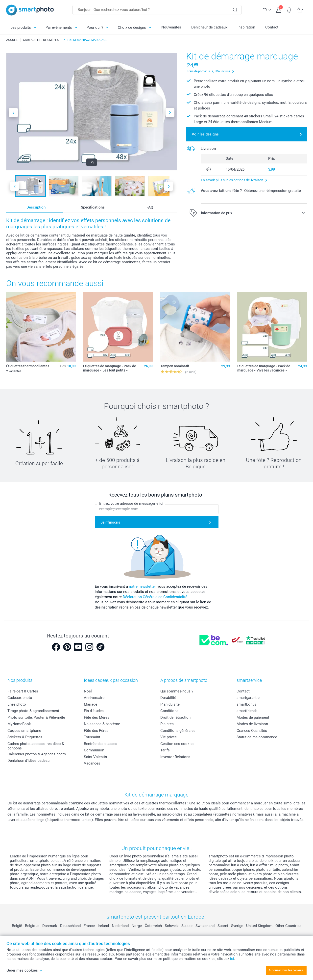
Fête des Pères (96, 731)
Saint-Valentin (95, 757)
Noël (88, 691)
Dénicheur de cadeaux (209, 27)
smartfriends (247, 711)
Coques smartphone (24, 731)
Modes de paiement (253, 717)
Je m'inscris (110, 522)
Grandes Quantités (252, 731)
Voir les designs (205, 134)
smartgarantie (248, 698)
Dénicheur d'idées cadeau (28, 761)
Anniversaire (94, 698)
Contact (272, 27)
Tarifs (165, 750)
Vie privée (169, 737)
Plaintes (167, 724)
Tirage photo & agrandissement (33, 711)
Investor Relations (175, 757)
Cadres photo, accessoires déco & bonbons (36, 746)
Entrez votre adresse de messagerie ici (131, 504)
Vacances (92, 763)
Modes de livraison (252, 724)
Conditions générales (178, 731)
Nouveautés (171, 27)
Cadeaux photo (20, 698)
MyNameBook (19, 724)
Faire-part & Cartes (23, 691)
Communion (94, 750)
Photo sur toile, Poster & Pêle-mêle (36, 717)
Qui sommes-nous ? (177, 691)
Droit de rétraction (175, 717)
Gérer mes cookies (25, 970)
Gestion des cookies (177, 744)
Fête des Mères (97, 717)
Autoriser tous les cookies (286, 970)
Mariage (91, 704)
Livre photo (17, 704)
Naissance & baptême (102, 724)
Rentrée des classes (101, 744)
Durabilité (168, 698)
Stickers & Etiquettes (25, 737)
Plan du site (170, 704)
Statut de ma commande (257, 737)
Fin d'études (94, 711)
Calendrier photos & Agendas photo (37, 754)
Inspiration (246, 27)
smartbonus (246, 704)
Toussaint (92, 737)
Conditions (169, 711)
